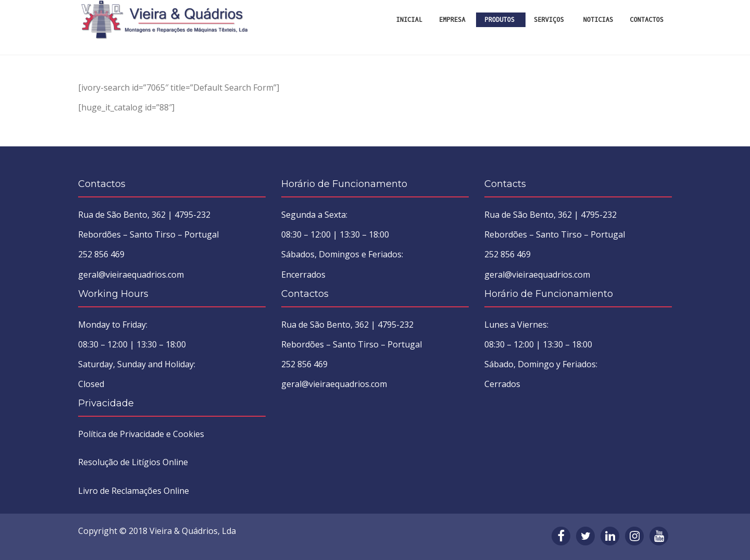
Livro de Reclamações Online (134, 491)
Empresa (452, 20)
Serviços (549, 20)
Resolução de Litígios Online (133, 462)
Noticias (598, 20)
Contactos (647, 20)
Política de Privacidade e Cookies (141, 434)
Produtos (499, 20)
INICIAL (409, 20)
